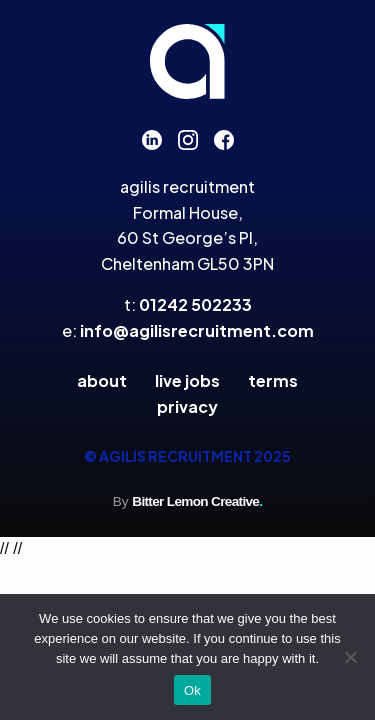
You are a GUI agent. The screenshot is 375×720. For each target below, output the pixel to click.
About (102, 380)
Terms (273, 380)
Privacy (187, 406)
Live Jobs (187, 380)
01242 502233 (195, 304)
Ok (192, 690)
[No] (350, 657)
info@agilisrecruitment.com (197, 330)
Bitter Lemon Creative (197, 501)
